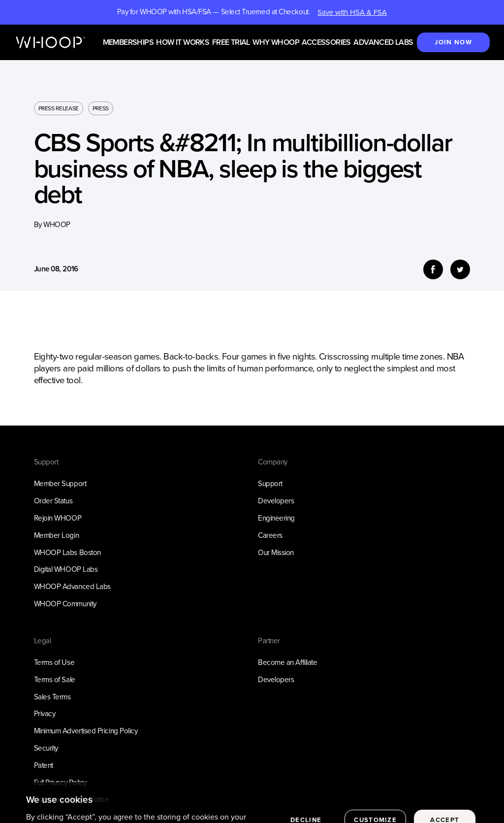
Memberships (128, 43)
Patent (44, 765)
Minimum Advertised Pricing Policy (86, 731)
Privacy (45, 714)
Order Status (53, 501)
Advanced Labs (383, 43)
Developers (276, 501)
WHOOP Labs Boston (67, 553)
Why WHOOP (276, 43)
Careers (270, 535)
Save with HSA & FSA (352, 12)
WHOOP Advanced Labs (72, 587)
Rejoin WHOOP (58, 518)
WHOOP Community (65, 604)
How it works (183, 43)
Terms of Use (54, 662)
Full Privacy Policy (60, 783)
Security (46, 748)
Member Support (60, 484)
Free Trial (231, 43)
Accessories (326, 43)
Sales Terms (52, 697)
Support (270, 484)
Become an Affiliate (287, 662)
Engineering (276, 518)
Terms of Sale (55, 680)
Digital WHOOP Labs (66, 569)
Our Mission (276, 553)
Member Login (57, 535)
